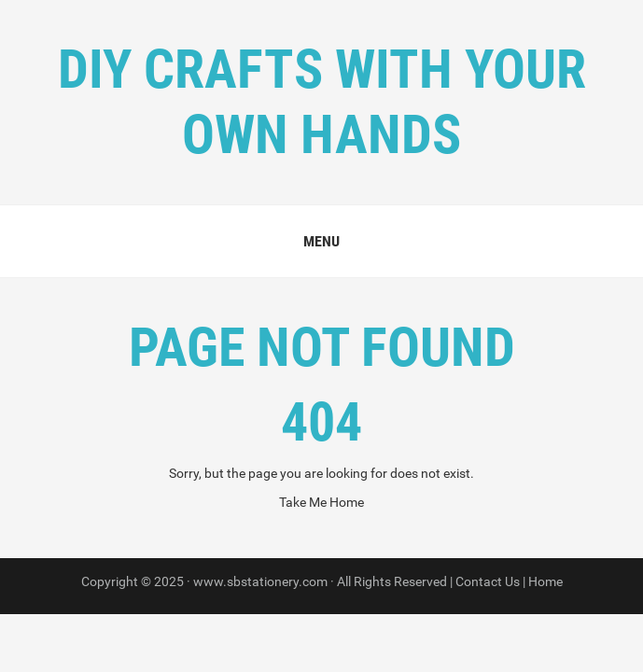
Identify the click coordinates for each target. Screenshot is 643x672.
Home (545, 581)
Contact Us (488, 581)
